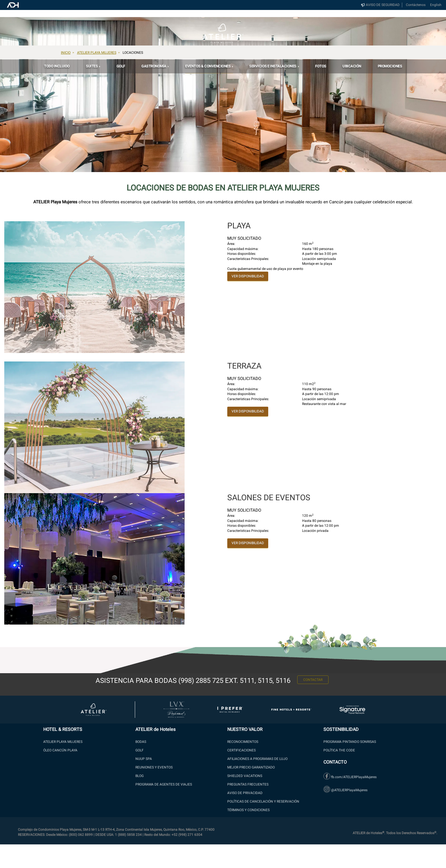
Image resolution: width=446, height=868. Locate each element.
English (436, 5)
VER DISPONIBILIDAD (248, 276)
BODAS (141, 742)
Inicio (66, 53)
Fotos (321, 66)
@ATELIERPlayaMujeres (345, 790)
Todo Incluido (57, 66)
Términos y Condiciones (248, 810)
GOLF (140, 750)
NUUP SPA (144, 759)
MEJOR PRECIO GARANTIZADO (251, 767)
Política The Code (339, 750)
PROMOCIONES (390, 66)
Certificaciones (241, 750)
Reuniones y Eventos (154, 767)
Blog (140, 776)
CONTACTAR (313, 681)
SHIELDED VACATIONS (245, 776)
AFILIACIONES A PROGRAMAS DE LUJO (257, 759)
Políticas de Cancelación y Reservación (263, 801)
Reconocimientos (243, 742)
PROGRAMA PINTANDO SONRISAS (350, 742)
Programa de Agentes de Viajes (164, 784)
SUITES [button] (92, 66)
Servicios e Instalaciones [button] (273, 66)
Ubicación (352, 66)
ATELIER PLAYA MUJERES (63, 742)
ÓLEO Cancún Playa (60, 750)
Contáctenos (416, 5)
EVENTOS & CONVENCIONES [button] (208, 66)
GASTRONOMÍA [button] (154, 66)
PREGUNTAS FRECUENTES (248, 784)
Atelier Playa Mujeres (97, 53)
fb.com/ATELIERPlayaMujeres (350, 777)
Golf (121, 66)
